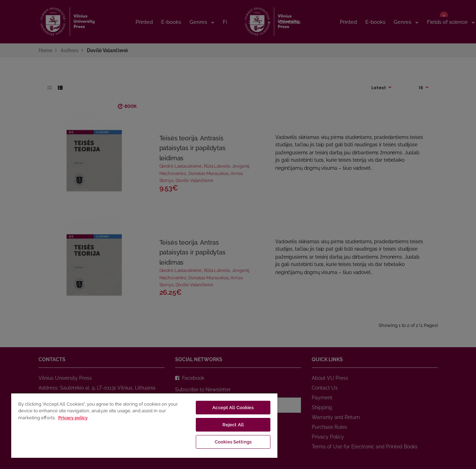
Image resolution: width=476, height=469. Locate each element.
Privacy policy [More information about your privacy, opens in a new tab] (73, 418)
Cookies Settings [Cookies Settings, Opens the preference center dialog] (233, 442)
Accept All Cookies (233, 408)
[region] (144, 425)
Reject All (233, 425)
